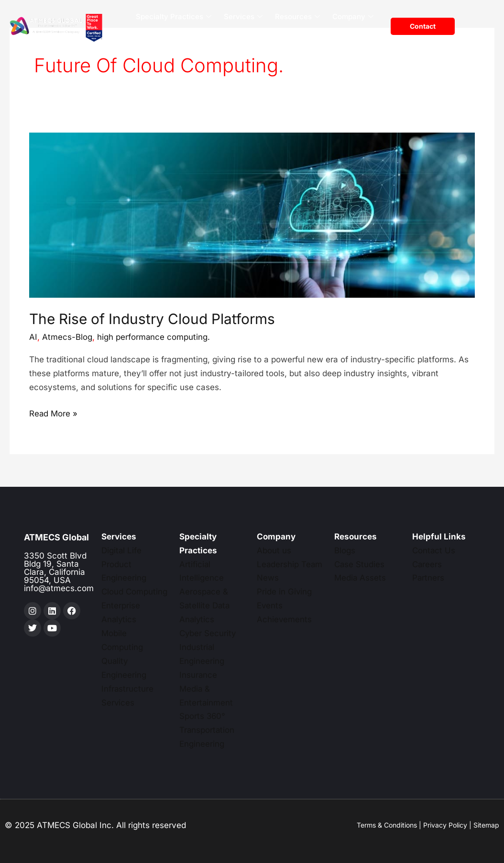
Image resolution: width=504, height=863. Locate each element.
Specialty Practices (174, 17)
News (268, 578)
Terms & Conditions (387, 825)
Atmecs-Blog (67, 337)
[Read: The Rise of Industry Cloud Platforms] (252, 215)
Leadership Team (290, 564)
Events (270, 605)
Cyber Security (208, 633)
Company (353, 17)
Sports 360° (203, 716)
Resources (297, 17)
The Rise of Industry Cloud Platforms (152, 319)
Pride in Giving (285, 592)
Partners (428, 578)
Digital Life (122, 550)
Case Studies (360, 564)
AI (33, 337)
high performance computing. (154, 337)
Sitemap (486, 825)
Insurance (198, 675)
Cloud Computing (134, 592)
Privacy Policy (445, 825)
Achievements (285, 619)
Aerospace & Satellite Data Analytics (205, 605)
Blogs (345, 550)
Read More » (54, 413)
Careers (362, 36)
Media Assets (360, 578)
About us (274, 550)
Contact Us (434, 550)
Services (243, 17)
